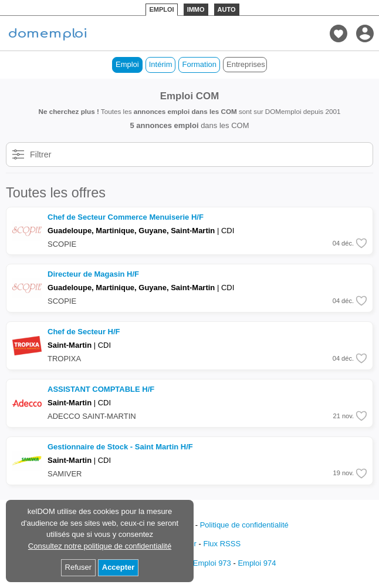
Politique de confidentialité (244, 525)
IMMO (196, 9)
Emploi (127, 64)
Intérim (161, 64)
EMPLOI (161, 9)
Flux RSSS (222, 544)
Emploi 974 (257, 563)
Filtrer (41, 154)
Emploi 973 (212, 563)
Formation (199, 64)
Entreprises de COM (247, 64)
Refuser (79, 567)
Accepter (119, 567)
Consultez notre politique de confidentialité (100, 546)
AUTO (227, 9)
